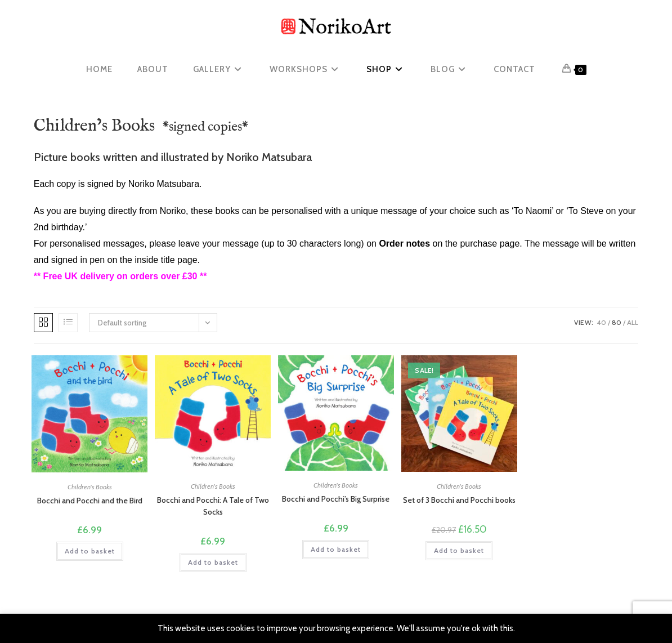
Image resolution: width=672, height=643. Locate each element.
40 (601, 322)
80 (617, 322)
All (633, 322)
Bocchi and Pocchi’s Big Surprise (336, 499)
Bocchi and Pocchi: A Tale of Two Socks (213, 506)
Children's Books (90, 487)
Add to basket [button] (90, 551)
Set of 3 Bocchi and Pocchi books (459, 500)
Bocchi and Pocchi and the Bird (90, 501)
